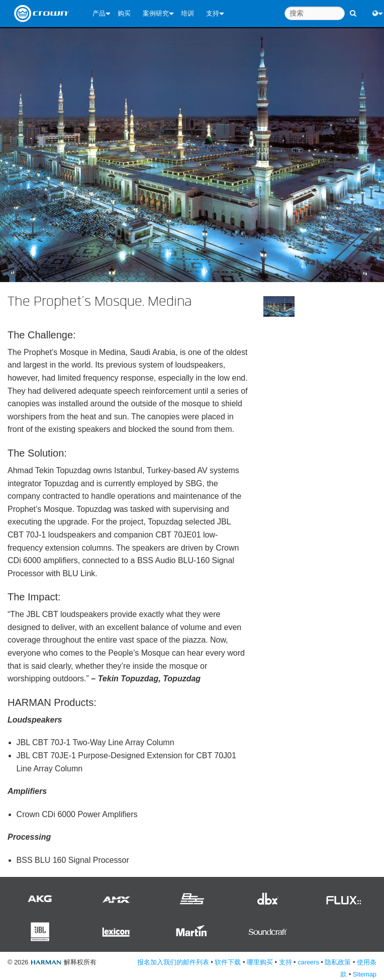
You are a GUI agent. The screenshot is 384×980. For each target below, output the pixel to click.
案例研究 (156, 13)
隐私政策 (338, 962)
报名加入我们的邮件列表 (173, 962)
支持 (213, 13)
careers (308, 962)
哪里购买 (260, 962)
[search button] (353, 9)
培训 (187, 13)
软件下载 (228, 962)
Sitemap (365, 974)
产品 (99, 13)
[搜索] (315, 13)
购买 (124, 13)
